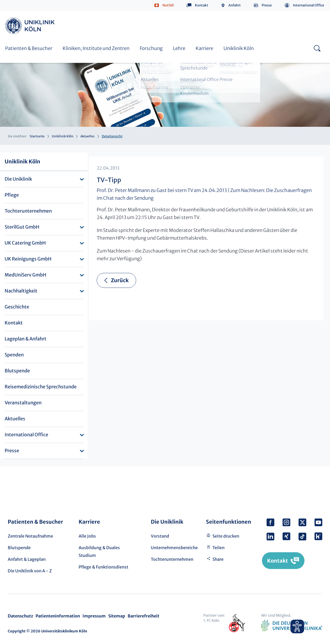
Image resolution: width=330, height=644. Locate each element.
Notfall (168, 5)
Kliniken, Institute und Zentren (96, 48)
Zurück (120, 280)
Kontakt (202, 5)
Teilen (218, 548)
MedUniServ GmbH (26, 275)
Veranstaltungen (23, 403)
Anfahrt (235, 5)
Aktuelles (88, 136)
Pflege (12, 195)
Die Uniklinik (18, 179)
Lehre (179, 48)
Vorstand (160, 536)
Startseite (37, 136)
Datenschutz (20, 616)
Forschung (151, 48)
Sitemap (117, 616)
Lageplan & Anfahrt (26, 339)
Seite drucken (226, 536)
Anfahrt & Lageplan (27, 559)
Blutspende (17, 371)
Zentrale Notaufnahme (30, 536)
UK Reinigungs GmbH (28, 259)
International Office (308, 5)
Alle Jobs (87, 536)
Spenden (14, 355)
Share (218, 559)
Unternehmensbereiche (174, 548)
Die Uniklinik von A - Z (30, 571)
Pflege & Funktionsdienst (104, 567)
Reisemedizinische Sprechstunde (41, 387)
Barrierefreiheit (143, 616)
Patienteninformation (58, 616)
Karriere (204, 48)
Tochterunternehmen (28, 211)
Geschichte (17, 307)
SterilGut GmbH (22, 227)
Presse (267, 5)
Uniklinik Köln (31, 26)
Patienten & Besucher (29, 48)
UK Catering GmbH (25, 243)
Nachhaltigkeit (21, 291)
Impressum (94, 616)
